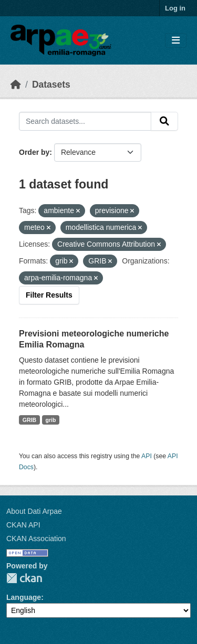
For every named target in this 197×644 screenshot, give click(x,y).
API (147, 456)
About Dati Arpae (34, 511)
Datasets (51, 85)
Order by (34, 152)
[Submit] (164, 121)
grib (51, 420)
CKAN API (23, 525)
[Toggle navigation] (176, 41)
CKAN (24, 578)
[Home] (16, 85)
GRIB (29, 420)
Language (24, 597)
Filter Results (49, 295)
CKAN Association (36, 539)
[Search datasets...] (85, 121)
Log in (175, 8)
